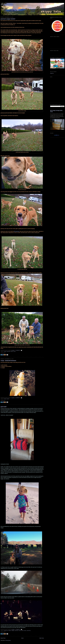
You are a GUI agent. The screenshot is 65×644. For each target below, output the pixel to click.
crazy (5, 352)
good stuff (4, 407)
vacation (29, 631)
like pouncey (17, 231)
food (5, 399)
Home (22, 638)
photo (12, 352)
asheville (6, 631)
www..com (57, 135)
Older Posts (42, 638)
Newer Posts (3, 638)
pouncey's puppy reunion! (8, 19)
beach (10, 631)
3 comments (18, 398)
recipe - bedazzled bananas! (8, 361)
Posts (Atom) (8, 640)
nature (8, 352)
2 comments (18, 350)
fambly (13, 631)
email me (52, 73)
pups (15, 352)
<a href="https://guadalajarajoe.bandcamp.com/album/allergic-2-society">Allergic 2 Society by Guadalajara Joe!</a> (57, 53)
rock (25, 631)
